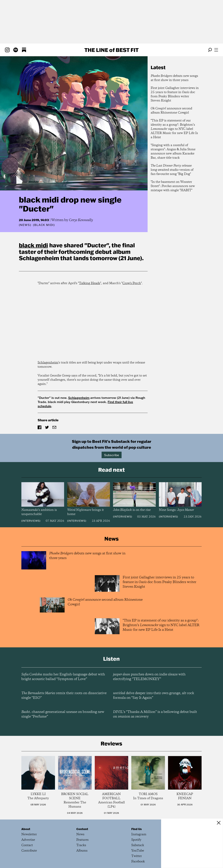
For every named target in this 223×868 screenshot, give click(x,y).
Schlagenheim (39, 258)
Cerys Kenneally (81, 220)
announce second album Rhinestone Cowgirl (171, 111)
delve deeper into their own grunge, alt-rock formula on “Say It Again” (154, 696)
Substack (138, 845)
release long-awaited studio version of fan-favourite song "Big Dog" (172, 170)
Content (82, 829)
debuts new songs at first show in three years (174, 78)
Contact (27, 845)
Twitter (137, 856)
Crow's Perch (132, 283)
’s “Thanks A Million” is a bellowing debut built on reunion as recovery (155, 714)
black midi (33, 245)
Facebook (138, 862)
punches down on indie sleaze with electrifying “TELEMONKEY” (149, 677)
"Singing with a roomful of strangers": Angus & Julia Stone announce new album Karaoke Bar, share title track (173, 152)
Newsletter (29, 834)
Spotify (136, 840)
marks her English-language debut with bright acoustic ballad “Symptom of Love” (63, 677)
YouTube (138, 851)
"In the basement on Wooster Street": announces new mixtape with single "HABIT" (173, 186)
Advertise (28, 840)
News (25, 225)
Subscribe (112, 455)
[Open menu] (216, 50)
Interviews (31, 521)
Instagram (139, 834)
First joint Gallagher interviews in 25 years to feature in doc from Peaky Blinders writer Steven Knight (175, 94)
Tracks (81, 845)
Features (82, 840)
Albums (82, 851)
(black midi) (44, 225)
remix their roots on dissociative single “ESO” (64, 696)
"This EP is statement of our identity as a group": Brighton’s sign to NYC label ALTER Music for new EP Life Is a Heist (174, 129)
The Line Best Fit (111, 50)
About (26, 829)
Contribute (29, 851)
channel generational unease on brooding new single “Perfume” (63, 714)
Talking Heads (90, 283)
